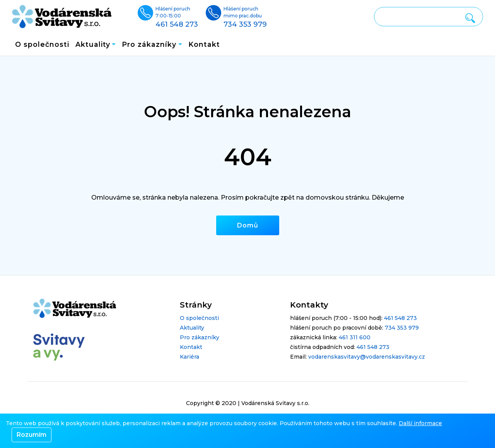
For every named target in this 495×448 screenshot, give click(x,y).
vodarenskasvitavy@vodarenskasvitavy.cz (367, 357)
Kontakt (204, 44)
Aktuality (192, 328)
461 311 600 (355, 337)
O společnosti (42, 44)
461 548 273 (400, 318)
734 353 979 (402, 328)
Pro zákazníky (200, 337)
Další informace (420, 423)
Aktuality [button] (93, 44)
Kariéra (189, 357)
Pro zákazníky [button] (149, 44)
